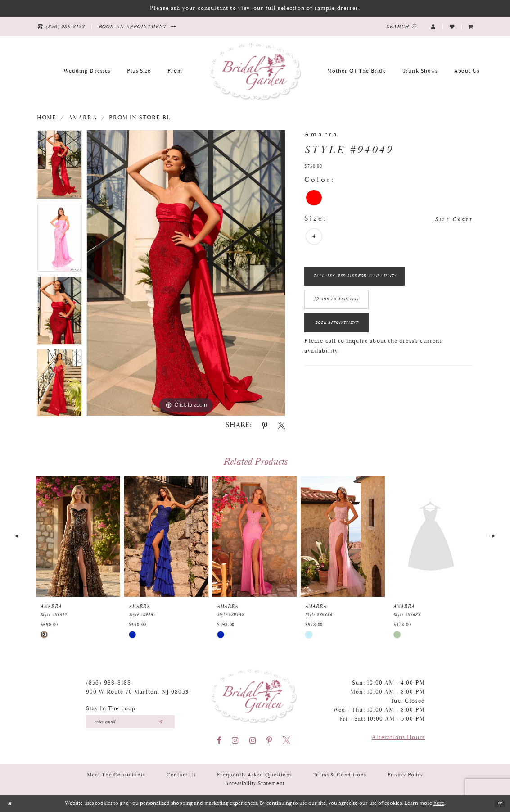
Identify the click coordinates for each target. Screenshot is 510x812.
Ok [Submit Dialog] (498, 804)
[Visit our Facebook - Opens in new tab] (219, 740)
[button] (433, 27)
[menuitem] (471, 27)
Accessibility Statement (255, 783)
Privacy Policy (405, 775)
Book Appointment (346, 339)
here (439, 803)
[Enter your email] (131, 722)
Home (47, 118)
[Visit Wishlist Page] (452, 27)
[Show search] (402, 27)
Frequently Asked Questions (254, 775)
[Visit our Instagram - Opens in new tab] (235, 740)
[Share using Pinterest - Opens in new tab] (265, 425)
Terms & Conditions (340, 775)
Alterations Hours (398, 737)
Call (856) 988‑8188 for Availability (367, 280)
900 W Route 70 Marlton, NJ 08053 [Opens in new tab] (137, 692)
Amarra (83, 118)
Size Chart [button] (449, 219)
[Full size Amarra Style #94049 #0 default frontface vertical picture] (186, 273)
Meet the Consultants (116, 775)
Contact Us (181, 775)
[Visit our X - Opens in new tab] (287, 740)
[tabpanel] (60, 166)
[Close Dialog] (11, 803)
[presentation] (78, 536)
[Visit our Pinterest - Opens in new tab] (269, 740)
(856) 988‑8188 (109, 683)
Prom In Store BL (140, 118)
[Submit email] (160, 722)
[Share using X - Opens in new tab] (282, 425)
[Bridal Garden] (255, 71)
